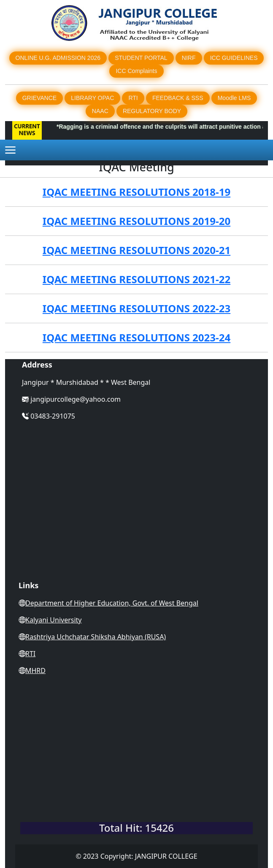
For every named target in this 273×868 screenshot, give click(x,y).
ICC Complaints (136, 71)
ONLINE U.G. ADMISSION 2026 (58, 58)
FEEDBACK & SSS (178, 98)
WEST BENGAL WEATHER (136, 784)
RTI (133, 98)
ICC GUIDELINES (234, 58)
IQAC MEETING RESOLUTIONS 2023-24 (136, 337)
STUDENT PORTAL (141, 58)
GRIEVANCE (39, 98)
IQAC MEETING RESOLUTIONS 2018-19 (136, 192)
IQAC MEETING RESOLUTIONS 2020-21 (136, 250)
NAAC (100, 111)
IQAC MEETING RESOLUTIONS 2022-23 (136, 308)
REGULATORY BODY (152, 111)
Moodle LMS (234, 98)
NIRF (189, 58)
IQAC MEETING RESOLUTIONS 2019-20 (136, 221)
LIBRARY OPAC (92, 98)
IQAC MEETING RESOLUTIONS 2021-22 (136, 279)
